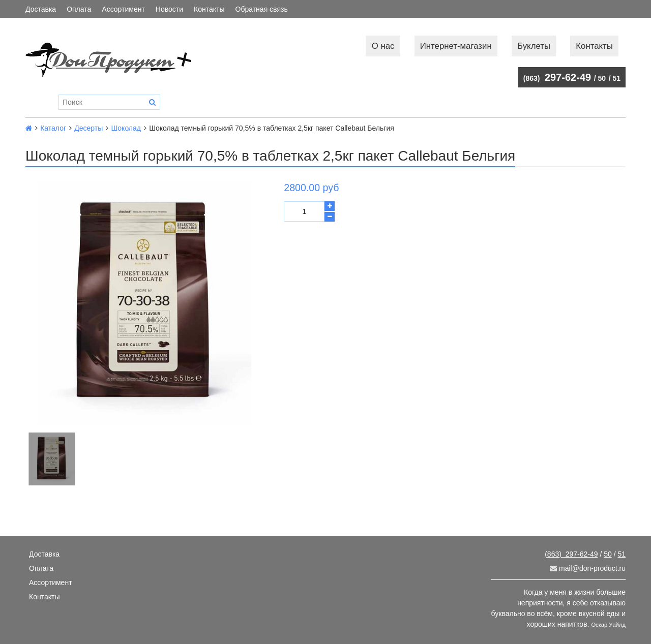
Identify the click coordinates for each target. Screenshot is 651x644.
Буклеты (534, 46)
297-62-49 (557, 77)
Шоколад (126, 128)
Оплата (79, 9)
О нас (383, 46)
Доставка (41, 9)
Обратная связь (262, 9)
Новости (169, 9)
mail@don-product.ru (588, 568)
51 (616, 78)
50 (602, 78)
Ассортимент (123, 9)
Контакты (209, 9)
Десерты (88, 128)
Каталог (53, 128)
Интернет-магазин (456, 46)
